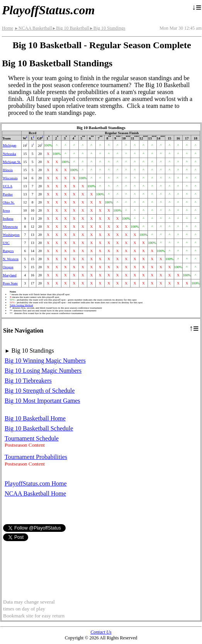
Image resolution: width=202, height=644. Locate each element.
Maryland (10, 275)
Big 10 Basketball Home (35, 418)
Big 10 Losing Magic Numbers (43, 371)
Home (8, 28)
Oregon (8, 267)
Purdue (8, 194)
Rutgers (8, 251)
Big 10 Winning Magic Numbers (45, 361)
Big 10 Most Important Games (42, 401)
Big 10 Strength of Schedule (40, 391)
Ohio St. (9, 202)
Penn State (10, 283)
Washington (11, 235)
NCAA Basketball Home (35, 494)
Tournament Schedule (32, 438)
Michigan (9, 145)
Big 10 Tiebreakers (28, 381)
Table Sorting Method (21, 305)
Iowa (6, 210)
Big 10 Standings (107, 28)
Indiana (8, 219)
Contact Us (101, 632)
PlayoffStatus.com (48, 10)
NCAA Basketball (33, 28)
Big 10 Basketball (71, 28)
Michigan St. (12, 162)
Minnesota (10, 227)
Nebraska (9, 154)
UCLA (8, 186)
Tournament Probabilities (36, 457)
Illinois (8, 170)
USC (6, 243)
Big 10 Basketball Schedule (39, 428)
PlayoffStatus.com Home (36, 483)
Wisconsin (10, 178)
